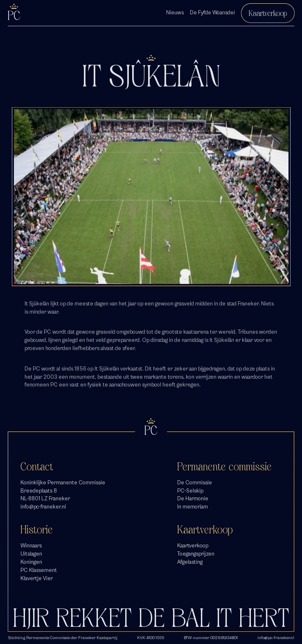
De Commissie (195, 483)
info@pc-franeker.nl (43, 507)
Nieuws (175, 13)
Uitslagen (31, 554)
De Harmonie (193, 499)
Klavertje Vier (37, 578)
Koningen (31, 562)
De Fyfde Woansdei (212, 13)
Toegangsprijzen (196, 554)
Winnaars (31, 546)
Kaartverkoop (268, 13)
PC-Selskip (190, 491)
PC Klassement (39, 570)
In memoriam (193, 507)
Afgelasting (190, 562)
